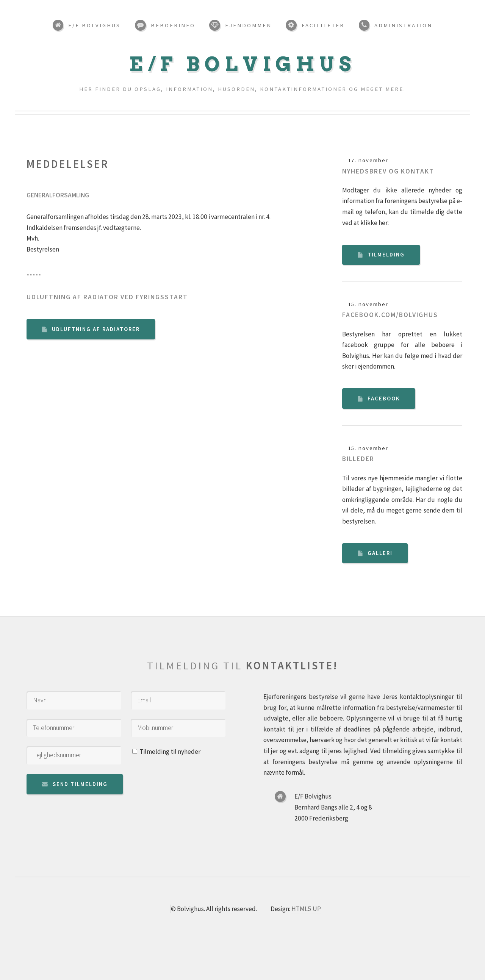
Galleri (380, 553)
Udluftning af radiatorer (96, 329)
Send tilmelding (80, 784)
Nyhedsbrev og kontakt (388, 171)
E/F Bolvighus (242, 64)
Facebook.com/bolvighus (390, 315)
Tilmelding (386, 255)
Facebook (384, 399)
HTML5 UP (306, 909)
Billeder (358, 459)
